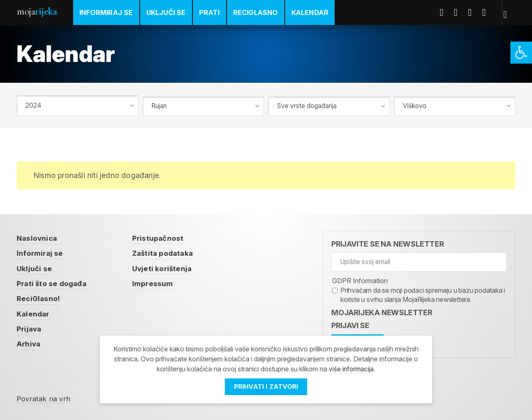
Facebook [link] (446, 12)
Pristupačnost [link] (161, 237)
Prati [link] (209, 12)
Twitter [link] (460, 12)
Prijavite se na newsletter (388, 243)
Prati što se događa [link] (53, 282)
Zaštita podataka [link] (167, 252)
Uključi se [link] (166, 12)
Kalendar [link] (310, 12)
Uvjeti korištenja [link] (166, 267)
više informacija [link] (351, 369)
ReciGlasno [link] (256, 12)
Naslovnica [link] (38, 237)
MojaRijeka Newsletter (382, 311)
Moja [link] (37, 11)
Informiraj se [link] (106, 12)
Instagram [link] (488, 12)
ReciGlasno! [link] (39, 297)
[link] (521, 53)
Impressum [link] (156, 282)
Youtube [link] (474, 12)
